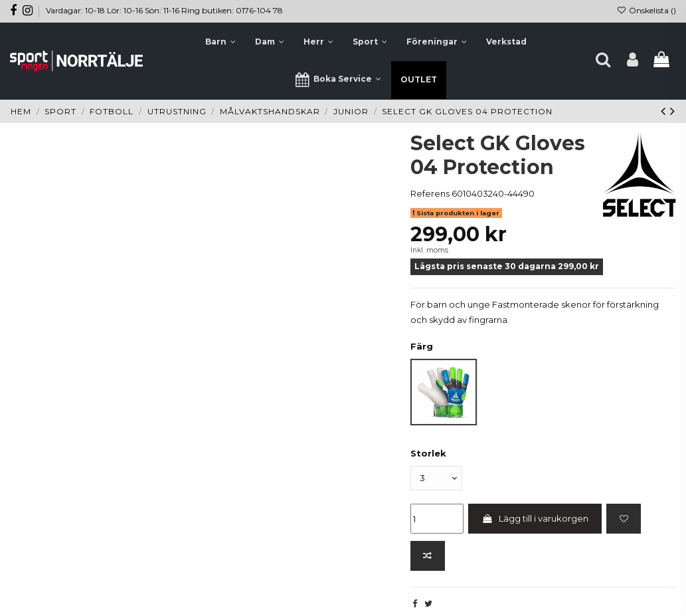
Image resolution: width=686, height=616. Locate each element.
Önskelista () (646, 10)
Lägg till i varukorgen (535, 518)
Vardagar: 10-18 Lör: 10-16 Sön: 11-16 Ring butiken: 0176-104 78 (164, 10)
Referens (430, 193)
